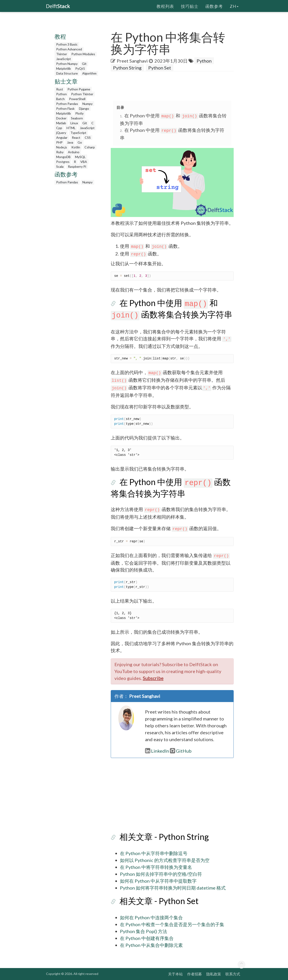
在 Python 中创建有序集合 (147, 938)
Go (80, 142)
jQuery (61, 133)
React (76, 137)
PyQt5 (80, 68)
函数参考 (214, 6)
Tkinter (62, 54)
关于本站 (175, 974)
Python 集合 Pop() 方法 (144, 931)
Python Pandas (67, 104)
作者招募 (195, 974)
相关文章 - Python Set (150, 901)
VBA (84, 162)
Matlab (61, 123)
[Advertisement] (77, 256)
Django (84, 108)
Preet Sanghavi (132, 61)
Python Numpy (67, 64)
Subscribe (153, 678)
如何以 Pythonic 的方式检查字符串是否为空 (165, 860)
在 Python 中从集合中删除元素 (151, 945)
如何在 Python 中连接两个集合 (151, 917)
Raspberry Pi (77, 166)
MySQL (80, 157)
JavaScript (64, 59)
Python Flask (65, 108)
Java (70, 142)
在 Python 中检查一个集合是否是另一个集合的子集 (172, 924)
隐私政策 (214, 974)
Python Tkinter (82, 94)
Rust (60, 89)
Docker (61, 118)
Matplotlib (64, 68)
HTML (71, 128)
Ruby (60, 152)
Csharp (90, 147)
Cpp (59, 128)
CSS (88, 137)
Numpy (87, 104)
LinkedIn (157, 751)
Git (84, 64)
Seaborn (77, 118)
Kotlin (76, 147)
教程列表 (165, 6)
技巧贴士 (190, 6)
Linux (74, 123)
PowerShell (77, 99)
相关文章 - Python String (155, 837)
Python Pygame (79, 89)
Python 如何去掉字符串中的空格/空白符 (161, 874)
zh (234, 6)
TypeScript (78, 133)
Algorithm (89, 73)
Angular (62, 137)
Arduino (74, 152)
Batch (60, 99)
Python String (127, 68)
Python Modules (83, 54)
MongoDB (63, 157)
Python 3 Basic (67, 44)
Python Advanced (69, 49)
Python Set (160, 68)
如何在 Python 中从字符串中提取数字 (158, 881)
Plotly (79, 113)
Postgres (63, 162)
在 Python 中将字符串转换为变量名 (156, 867)
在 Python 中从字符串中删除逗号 (154, 853)
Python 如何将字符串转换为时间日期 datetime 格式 (173, 888)
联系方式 (233, 974)
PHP (59, 142)
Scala (60, 166)
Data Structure (67, 73)
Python (61, 94)
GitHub (181, 751)
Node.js (62, 147)
